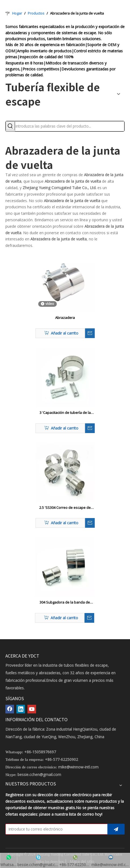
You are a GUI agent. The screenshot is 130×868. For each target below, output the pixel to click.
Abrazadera (65, 318)
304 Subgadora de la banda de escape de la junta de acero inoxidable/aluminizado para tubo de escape (65, 603)
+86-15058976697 (40, 752)
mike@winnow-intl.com (78, 767)
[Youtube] (32, 709)
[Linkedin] (21, 709)
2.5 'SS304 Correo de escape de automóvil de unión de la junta (65, 508)
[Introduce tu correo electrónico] (55, 829)
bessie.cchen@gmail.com (39, 775)
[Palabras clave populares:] (10, 126)
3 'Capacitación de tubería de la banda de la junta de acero (65, 413)
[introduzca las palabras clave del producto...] (70, 126)
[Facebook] (10, 709)
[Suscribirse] (116, 829)
